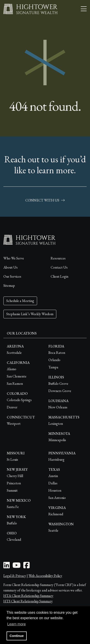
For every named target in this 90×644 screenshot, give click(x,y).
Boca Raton (57, 353)
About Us (11, 267)
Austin (53, 476)
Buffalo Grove (58, 384)
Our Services (12, 276)
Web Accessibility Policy (45, 576)
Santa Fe (13, 507)
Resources (58, 258)
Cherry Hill (15, 476)
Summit (12, 490)
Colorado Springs (19, 400)
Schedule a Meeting (20, 301)
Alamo (12, 369)
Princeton (14, 483)
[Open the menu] (84, 9)
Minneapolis (57, 440)
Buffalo (12, 523)
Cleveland (14, 540)
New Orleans (58, 407)
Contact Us (59, 267)
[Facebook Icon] (26, 567)
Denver (12, 407)
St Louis (12, 459)
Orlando (54, 360)
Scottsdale (14, 353)
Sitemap (9, 286)
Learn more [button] (17, 624)
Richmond (56, 514)
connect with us (45, 200)
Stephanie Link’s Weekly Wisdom (30, 314)
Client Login (59, 276)
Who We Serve (14, 258)
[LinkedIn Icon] (7, 567)
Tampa (53, 367)
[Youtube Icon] (17, 567)
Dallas (53, 483)
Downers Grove (60, 391)
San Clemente (17, 376)
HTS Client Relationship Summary (28, 601)
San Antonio (57, 498)
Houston (55, 490)
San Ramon (15, 384)
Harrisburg (56, 459)
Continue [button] (17, 636)
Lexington (56, 424)
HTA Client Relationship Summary (28, 596)
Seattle (53, 530)
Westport (14, 424)
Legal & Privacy (15, 576)
